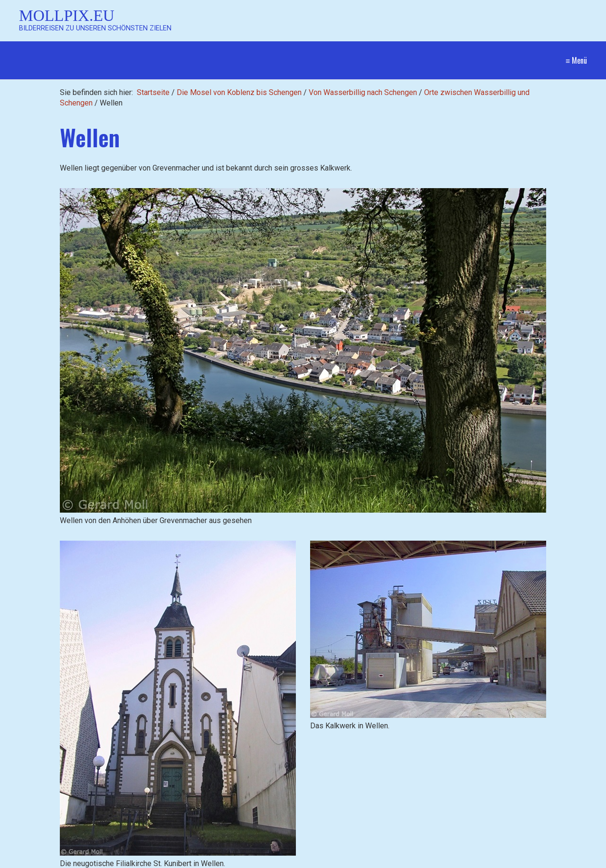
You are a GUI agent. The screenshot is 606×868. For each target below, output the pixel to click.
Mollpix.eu (67, 15)
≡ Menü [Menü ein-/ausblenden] (576, 60)
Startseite (153, 92)
